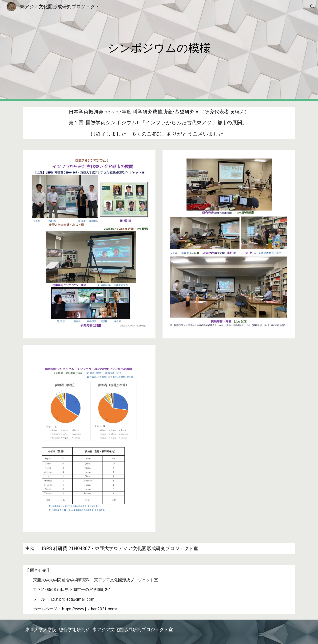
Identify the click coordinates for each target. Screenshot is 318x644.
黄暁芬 (237, 112)
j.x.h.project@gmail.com (73, 599)
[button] (312, 7)
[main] (159, 51)
